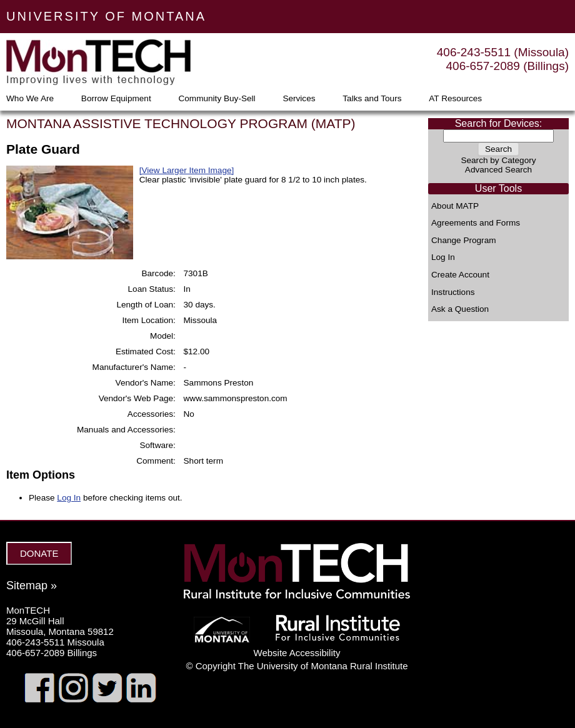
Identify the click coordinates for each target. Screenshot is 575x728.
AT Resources (455, 99)
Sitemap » (32, 586)
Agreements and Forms (476, 223)
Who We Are (30, 99)
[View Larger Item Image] (187, 170)
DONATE (39, 553)
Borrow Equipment (116, 99)
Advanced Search (498, 170)
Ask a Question (460, 309)
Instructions (453, 292)
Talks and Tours (372, 99)
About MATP (455, 206)
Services (299, 99)
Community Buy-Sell (217, 99)
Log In (443, 257)
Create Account (460, 275)
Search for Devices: (499, 123)
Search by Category (498, 160)
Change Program (464, 241)
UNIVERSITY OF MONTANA (106, 16)
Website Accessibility (297, 653)
